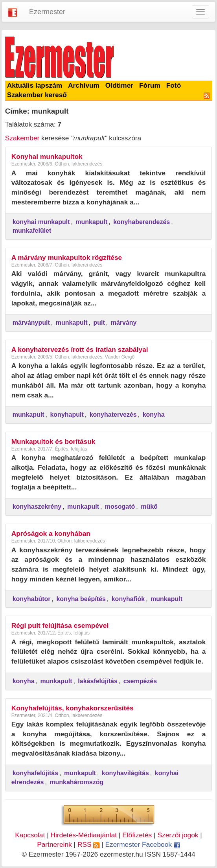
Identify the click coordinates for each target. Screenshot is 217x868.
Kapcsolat (30, 835)
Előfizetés (137, 835)
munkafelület (32, 231)
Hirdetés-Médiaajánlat (84, 835)
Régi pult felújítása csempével (60, 625)
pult (99, 323)
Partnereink (54, 844)
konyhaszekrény (37, 507)
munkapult (91, 222)
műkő (149, 507)
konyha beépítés (81, 599)
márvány (124, 323)
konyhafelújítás (35, 773)
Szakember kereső (37, 95)
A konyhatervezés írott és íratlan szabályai (80, 349)
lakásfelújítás (98, 681)
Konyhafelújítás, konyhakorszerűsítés (73, 708)
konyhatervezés (113, 415)
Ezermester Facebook (143, 844)
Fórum (150, 85)
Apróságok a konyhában (51, 533)
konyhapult (67, 415)
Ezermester (47, 12)
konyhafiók (128, 599)
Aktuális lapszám (35, 85)
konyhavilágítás (125, 773)
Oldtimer (119, 85)
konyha (154, 415)
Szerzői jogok (178, 835)
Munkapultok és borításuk (53, 441)
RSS (88, 844)
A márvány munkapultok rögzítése (67, 257)
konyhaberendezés (142, 222)
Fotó (174, 85)
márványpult (31, 323)
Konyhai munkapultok (47, 156)
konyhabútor (32, 599)
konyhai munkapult (41, 222)
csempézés (140, 681)
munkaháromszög (76, 782)
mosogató (120, 507)
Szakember (22, 138)
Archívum (84, 85)
